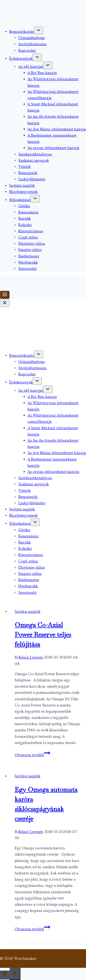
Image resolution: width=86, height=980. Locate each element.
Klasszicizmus (31, 231)
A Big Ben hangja (42, 73)
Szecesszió (28, 269)
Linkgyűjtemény (32, 179)
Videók (25, 167)
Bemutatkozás (22, 32)
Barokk (25, 218)
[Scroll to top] (5, 975)
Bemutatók (28, 173)
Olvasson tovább (32, 755)
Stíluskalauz (20, 200)
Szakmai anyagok (34, 160)
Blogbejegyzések (23, 192)
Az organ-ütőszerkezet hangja (53, 148)
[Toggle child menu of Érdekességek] (37, 57)
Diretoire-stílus (32, 244)
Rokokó (25, 225)
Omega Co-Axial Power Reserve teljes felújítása (43, 634)
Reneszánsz (28, 212)
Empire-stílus (30, 250)
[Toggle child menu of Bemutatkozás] (39, 30)
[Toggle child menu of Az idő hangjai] (48, 65)
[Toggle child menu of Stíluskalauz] (35, 199)
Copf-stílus (28, 237)
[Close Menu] (5, 303)
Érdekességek (21, 59)
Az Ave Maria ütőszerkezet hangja (57, 129)
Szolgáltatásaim (32, 44)
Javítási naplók (22, 186)
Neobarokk (28, 262)
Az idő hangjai (31, 67)
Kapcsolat (27, 50)
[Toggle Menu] (5, 295)
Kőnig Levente (31, 657)
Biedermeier (29, 256)
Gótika (24, 206)
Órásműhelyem (32, 38)
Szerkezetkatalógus (35, 154)
